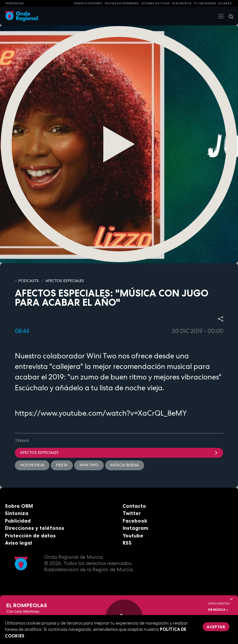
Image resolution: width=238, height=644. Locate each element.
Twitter (132, 513)
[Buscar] (229, 16)
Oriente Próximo (88, 3)
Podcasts (29, 281)
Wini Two (89, 465)
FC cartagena (205, 3)
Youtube (133, 536)
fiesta (62, 465)
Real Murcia (182, 3)
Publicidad (18, 521)
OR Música (218, 610)
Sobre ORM (19, 506)
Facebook (135, 521)
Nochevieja (32, 465)
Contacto (134, 506)
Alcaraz (225, 3)
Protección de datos (30, 536)
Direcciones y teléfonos (35, 528)
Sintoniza (17, 513)
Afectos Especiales (65, 281)
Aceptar (216, 627)
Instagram (135, 528)
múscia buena (125, 465)
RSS (127, 543)
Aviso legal (18, 543)
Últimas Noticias (156, 3)
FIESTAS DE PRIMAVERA (122, 3)
